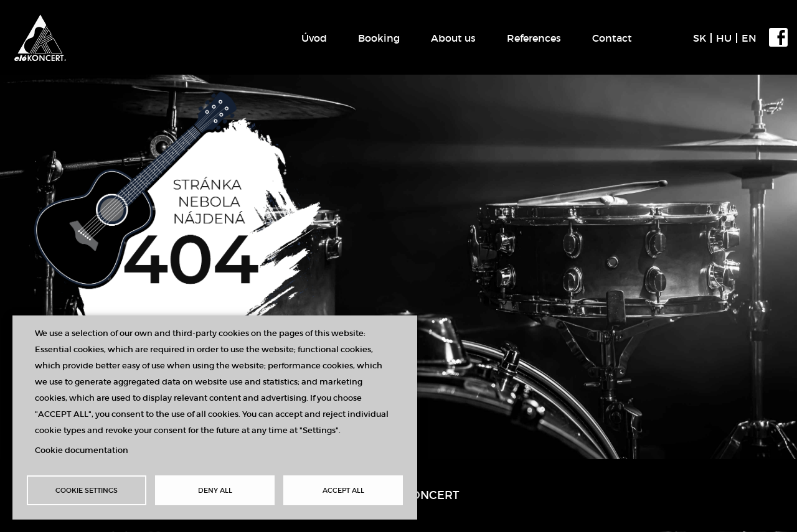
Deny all (215, 490)
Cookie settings (87, 490)
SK (700, 38)
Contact (612, 38)
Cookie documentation (82, 450)
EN (749, 38)
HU (724, 38)
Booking (379, 38)
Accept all (343, 490)
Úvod (314, 38)
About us (453, 38)
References (534, 38)
